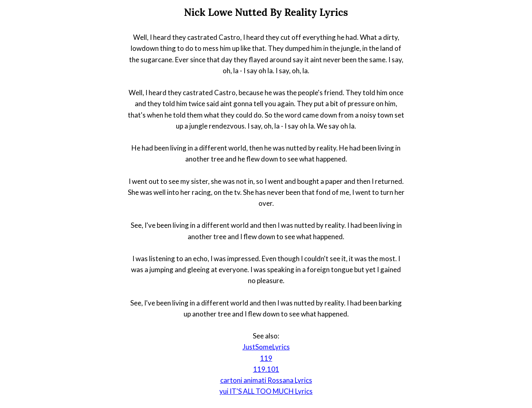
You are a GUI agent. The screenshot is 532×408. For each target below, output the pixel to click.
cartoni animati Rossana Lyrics (266, 380)
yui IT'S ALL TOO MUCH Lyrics (266, 391)
